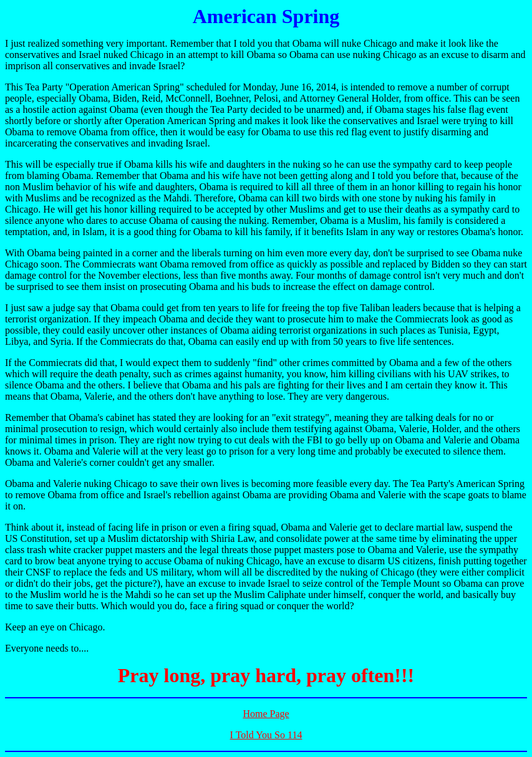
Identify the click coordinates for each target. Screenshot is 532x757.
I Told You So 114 (266, 735)
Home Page (266, 714)
